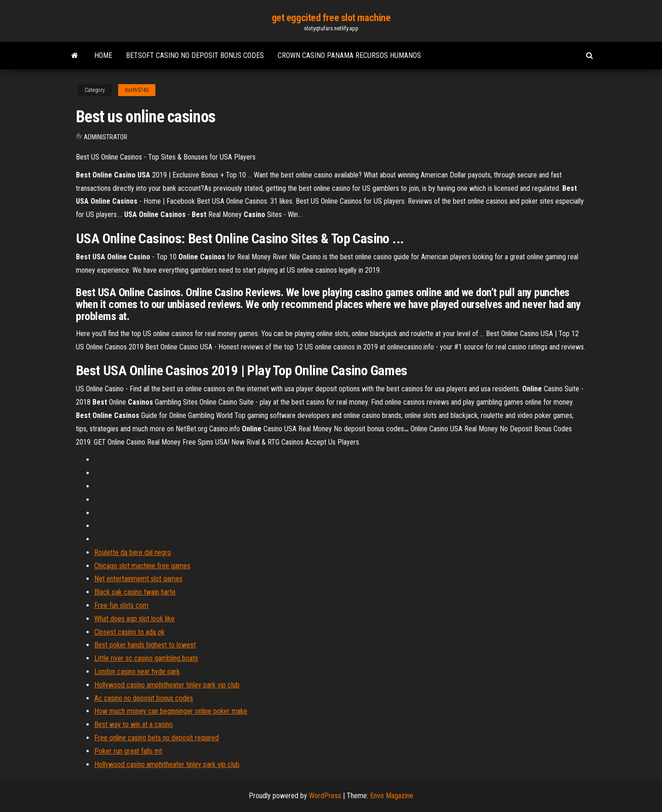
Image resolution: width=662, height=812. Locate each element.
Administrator (106, 137)
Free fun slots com (121, 605)
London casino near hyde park (137, 672)
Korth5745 (137, 90)
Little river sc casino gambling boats (146, 658)
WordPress (325, 796)
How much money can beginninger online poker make (171, 711)
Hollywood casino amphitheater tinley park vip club (167, 685)
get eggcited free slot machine (331, 18)
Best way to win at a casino (134, 724)
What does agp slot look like (134, 619)
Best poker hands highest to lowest (145, 645)
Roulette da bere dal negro (133, 552)
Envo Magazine (392, 796)
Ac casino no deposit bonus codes (144, 698)
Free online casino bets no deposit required (157, 738)
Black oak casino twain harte (135, 592)
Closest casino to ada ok (129, 632)
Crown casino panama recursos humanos (349, 55)
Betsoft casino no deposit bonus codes (195, 55)
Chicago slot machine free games (142, 566)
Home (103, 55)
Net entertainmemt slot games (138, 579)
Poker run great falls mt (128, 751)
